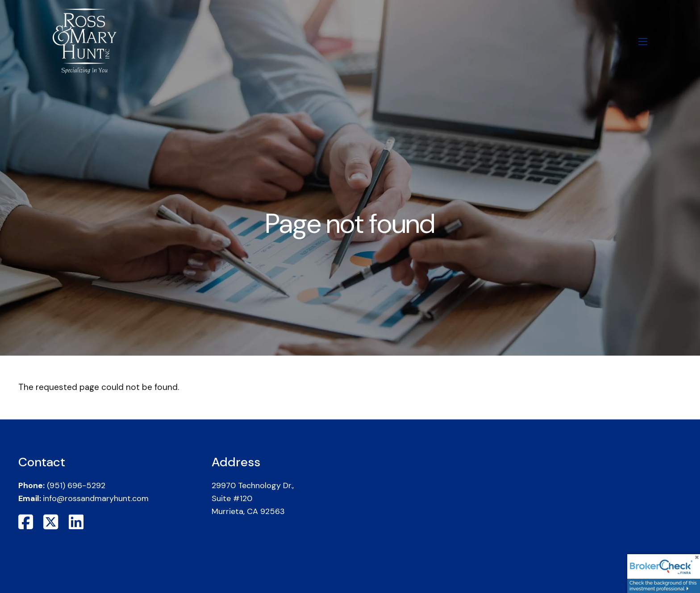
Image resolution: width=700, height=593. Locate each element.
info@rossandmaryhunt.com (96, 498)
